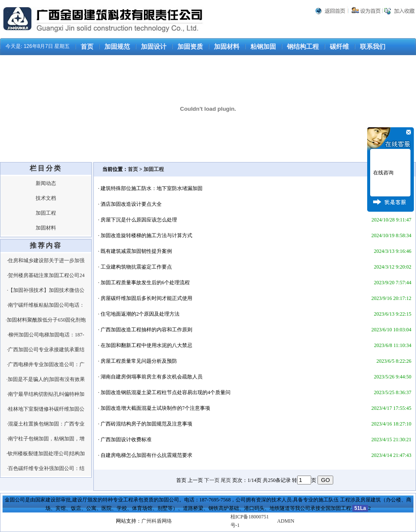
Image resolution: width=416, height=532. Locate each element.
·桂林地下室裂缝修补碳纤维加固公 (46, 409)
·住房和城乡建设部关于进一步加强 (46, 260)
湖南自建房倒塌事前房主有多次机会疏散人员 (152, 377)
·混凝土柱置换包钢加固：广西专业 (46, 424)
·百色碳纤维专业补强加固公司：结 (46, 468)
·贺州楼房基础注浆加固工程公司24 (46, 275)
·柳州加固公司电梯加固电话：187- (46, 335)
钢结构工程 (303, 47)
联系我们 (373, 47)
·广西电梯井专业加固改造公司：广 (46, 364)
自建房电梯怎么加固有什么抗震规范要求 (146, 455)
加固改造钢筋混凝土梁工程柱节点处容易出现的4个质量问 (166, 392)
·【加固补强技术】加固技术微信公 (46, 290)
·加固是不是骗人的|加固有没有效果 (46, 379)
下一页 (212, 480)
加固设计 (154, 47)
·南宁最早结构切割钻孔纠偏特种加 (46, 394)
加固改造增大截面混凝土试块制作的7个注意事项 (155, 408)
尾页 (226, 480)
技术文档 (46, 198)
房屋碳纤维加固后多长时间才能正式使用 (146, 298)
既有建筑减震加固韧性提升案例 (136, 251)
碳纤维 (339, 47)
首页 (87, 47)
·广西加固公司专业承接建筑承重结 (46, 350)
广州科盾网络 (157, 521)
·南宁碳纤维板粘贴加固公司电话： (46, 305)
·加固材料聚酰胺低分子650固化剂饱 (46, 320)
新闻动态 (46, 183)
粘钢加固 (263, 47)
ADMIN (286, 521)
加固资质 (190, 47)
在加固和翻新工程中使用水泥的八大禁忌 (146, 345)
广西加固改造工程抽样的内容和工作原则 (146, 330)
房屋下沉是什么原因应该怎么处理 (139, 220)
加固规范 (117, 47)
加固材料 (227, 47)
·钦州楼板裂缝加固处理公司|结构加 (46, 454)
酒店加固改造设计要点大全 (131, 204)
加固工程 (46, 213)
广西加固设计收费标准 (126, 440)
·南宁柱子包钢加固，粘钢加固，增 (46, 439)
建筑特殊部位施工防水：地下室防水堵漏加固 (152, 188)
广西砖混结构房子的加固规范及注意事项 (146, 424)
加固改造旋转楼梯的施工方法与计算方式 (146, 235)
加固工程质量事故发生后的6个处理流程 (145, 283)
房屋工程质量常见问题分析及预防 (139, 361)
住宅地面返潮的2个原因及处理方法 (140, 314)
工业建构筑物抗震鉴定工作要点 (136, 267)
